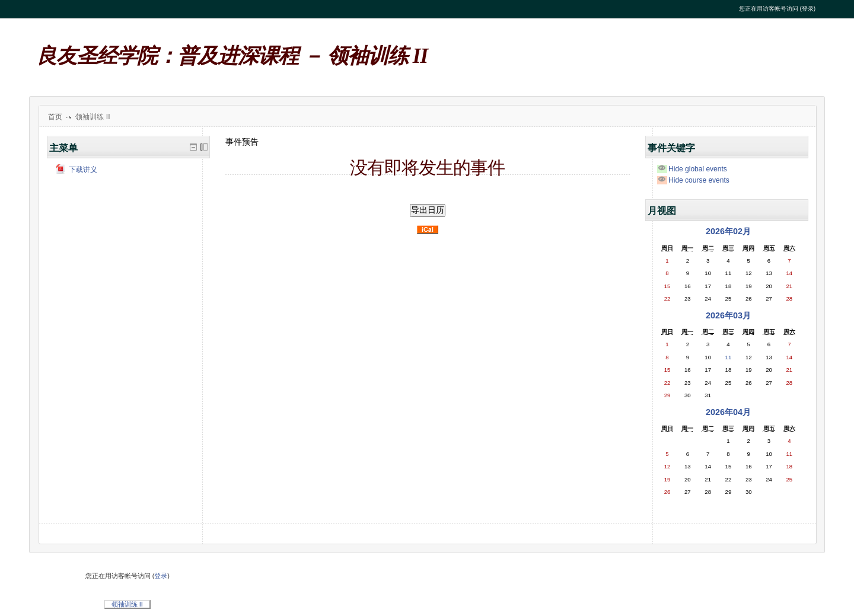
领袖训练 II (93, 117)
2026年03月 (728, 315)
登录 (808, 9)
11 (729, 357)
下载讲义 (77, 170)
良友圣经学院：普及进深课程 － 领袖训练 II (232, 56)
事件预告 (242, 142)
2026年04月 (728, 412)
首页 (55, 117)
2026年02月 (728, 231)
